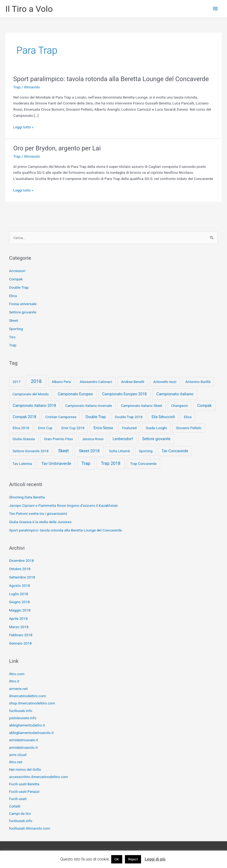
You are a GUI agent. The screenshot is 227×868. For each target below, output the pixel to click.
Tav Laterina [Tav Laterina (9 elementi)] (22, 464)
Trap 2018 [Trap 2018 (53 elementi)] (111, 463)
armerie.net (18, 689)
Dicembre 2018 (21, 560)
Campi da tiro (20, 813)
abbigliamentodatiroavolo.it (31, 733)
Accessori (17, 271)
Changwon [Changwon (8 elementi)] (179, 406)
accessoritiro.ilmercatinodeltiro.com (39, 777)
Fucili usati (18, 799)
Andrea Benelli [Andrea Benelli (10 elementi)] (133, 382)
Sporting (16, 329)
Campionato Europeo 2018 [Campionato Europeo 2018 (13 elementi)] (124, 394)
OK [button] (117, 859)
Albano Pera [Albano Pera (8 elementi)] (61, 382)
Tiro (12, 337)
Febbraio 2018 (21, 635)
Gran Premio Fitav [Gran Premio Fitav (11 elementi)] (59, 439)
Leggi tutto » (23, 127)
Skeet (14, 320)
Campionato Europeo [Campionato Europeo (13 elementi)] (75, 394)
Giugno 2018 (19, 602)
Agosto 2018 (20, 585)
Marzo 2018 (19, 627)
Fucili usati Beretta (24, 784)
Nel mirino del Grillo (25, 769)
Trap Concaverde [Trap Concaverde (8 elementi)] (143, 464)
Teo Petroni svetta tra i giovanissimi (38, 513)
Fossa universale (23, 304)
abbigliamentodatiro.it (27, 725)
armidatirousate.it (24, 740)
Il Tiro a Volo (29, 9)
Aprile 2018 (18, 619)
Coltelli (15, 806)
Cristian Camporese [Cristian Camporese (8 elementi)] (61, 417)
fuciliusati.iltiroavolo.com (30, 828)
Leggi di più (155, 859)
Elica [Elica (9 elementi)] (188, 417)
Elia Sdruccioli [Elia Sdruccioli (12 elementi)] (163, 417)
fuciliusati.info (21, 711)
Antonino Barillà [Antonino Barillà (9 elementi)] (198, 382)
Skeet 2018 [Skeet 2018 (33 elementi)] (89, 451)
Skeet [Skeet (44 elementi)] (64, 451)
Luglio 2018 (19, 594)
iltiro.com (17, 674)
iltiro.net (16, 762)
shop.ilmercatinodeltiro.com (32, 703)
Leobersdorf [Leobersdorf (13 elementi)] (123, 439)
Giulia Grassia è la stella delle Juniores (40, 522)
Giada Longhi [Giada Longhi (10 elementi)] (156, 428)
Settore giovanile (23, 312)
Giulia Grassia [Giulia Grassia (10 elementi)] (24, 439)
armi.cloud (18, 755)
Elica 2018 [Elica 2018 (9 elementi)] (21, 428)
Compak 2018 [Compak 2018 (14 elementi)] (24, 417)
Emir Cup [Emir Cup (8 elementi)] (45, 428)
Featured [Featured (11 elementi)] (129, 428)
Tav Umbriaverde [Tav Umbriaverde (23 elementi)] (56, 464)
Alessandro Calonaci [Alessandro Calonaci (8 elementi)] (96, 382)
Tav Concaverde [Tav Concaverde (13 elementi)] (175, 451)
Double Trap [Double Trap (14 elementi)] (96, 417)
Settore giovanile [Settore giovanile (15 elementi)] (156, 439)
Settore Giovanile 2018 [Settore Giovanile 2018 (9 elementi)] (31, 451)
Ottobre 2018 (20, 569)
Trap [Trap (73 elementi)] (86, 463)
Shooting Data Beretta (27, 497)
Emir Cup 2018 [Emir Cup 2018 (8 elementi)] (73, 428)
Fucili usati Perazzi (24, 791)
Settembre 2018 (22, 577)
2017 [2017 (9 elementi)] (17, 382)
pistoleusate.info (23, 718)
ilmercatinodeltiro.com (28, 696)
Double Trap (19, 287)
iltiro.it (14, 681)
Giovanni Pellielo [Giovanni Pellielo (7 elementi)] (189, 428)
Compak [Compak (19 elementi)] (204, 406)
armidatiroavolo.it (24, 747)
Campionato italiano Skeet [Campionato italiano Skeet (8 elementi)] (142, 406)
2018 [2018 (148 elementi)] (36, 381)
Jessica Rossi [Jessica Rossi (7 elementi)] (93, 439)
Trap (17, 87)
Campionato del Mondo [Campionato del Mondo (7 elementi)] (30, 394)
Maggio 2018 (20, 610)
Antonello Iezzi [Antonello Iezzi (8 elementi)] (165, 382)
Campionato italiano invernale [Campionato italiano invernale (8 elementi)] (89, 406)
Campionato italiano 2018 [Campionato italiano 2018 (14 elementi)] (34, 406)
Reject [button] (133, 859)
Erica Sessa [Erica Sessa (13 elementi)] (103, 428)
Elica (13, 296)
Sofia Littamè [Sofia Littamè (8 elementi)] (120, 451)
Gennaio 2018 (20, 643)
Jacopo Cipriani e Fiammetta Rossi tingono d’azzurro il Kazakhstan (64, 505)
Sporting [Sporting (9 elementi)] (146, 451)
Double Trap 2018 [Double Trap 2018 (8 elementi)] (129, 417)
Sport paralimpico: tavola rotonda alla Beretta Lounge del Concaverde (111, 79)
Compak (16, 279)
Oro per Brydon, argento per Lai (57, 148)
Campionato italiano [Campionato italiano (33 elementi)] (175, 394)
